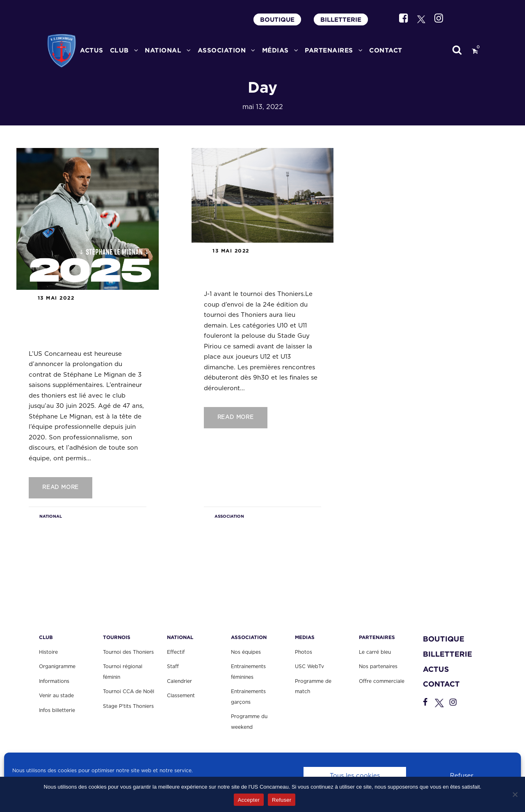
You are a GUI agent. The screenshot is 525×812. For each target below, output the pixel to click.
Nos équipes (246, 652)
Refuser (462, 776)
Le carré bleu (375, 652)
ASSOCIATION (222, 50)
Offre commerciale (382, 681)
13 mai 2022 (56, 298)
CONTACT (386, 50)
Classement (181, 696)
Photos (304, 652)
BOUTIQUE (277, 19)
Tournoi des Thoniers (128, 652)
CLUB (119, 50)
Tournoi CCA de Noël (129, 691)
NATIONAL (51, 516)
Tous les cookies (355, 776)
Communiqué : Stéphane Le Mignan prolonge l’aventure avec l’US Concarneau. (80, 324)
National (163, 50)
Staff (173, 666)
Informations (54, 681)
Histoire (48, 652)
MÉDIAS (275, 50)
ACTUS (92, 50)
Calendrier (179, 681)
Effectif (176, 652)
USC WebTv (309, 666)
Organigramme (57, 666)
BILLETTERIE (341, 19)
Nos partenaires (378, 666)
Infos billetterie (57, 710)
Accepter (249, 800)
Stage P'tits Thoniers (128, 706)
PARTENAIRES (329, 50)
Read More (60, 488)
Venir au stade (56, 696)
